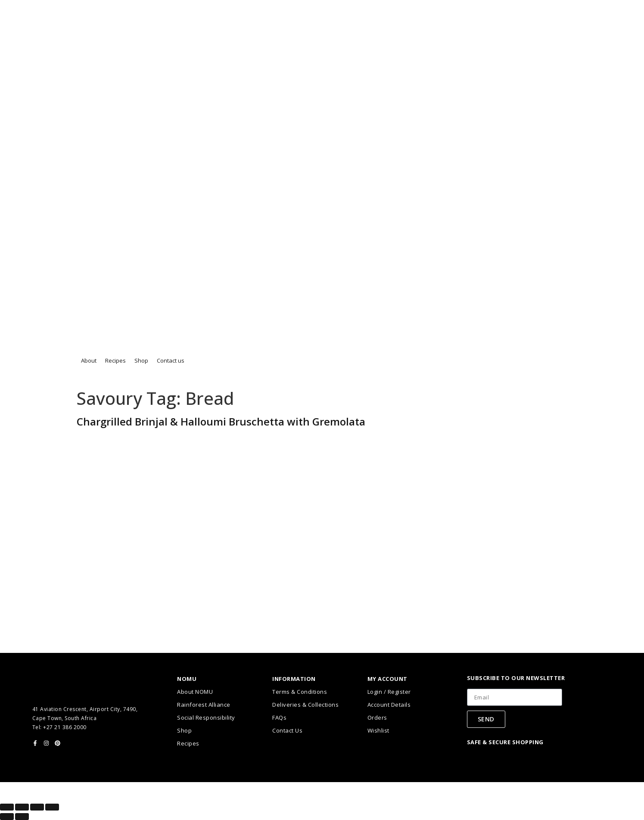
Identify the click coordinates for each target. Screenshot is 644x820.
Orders (377, 717)
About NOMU (195, 692)
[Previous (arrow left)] (7, 817)
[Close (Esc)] (52, 807)
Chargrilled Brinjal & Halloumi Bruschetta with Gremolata (221, 421)
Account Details (389, 705)
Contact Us (287, 730)
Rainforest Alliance (204, 705)
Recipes (188, 743)
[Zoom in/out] (7, 807)
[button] (89, 361)
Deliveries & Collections (305, 705)
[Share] (37, 807)
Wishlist (378, 730)
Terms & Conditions (300, 692)
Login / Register (389, 692)
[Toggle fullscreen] (22, 807)
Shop (184, 730)
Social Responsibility (206, 717)
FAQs (279, 717)
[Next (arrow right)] (22, 817)
